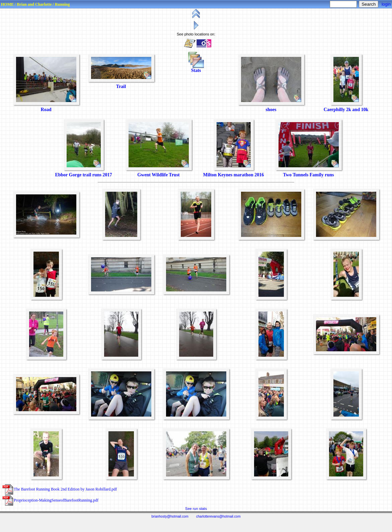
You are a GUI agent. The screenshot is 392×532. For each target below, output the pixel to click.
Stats (196, 70)
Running (62, 4)
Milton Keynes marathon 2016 (234, 175)
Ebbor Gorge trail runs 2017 (83, 175)
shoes (271, 110)
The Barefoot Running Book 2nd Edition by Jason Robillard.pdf (65, 489)
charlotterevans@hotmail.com (218, 516)
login (386, 4)
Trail (121, 86)
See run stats (196, 509)
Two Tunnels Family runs (309, 175)
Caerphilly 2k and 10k (346, 110)
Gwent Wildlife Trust (159, 175)
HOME (7, 4)
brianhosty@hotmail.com (170, 516)
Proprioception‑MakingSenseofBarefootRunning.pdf (56, 500)
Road (46, 110)
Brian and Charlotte (34, 4)
